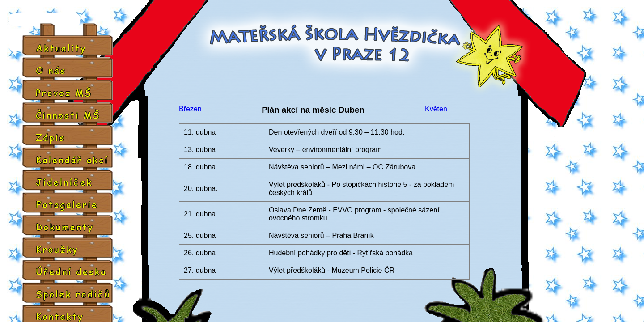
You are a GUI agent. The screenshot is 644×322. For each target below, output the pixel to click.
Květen (436, 109)
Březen (190, 109)
